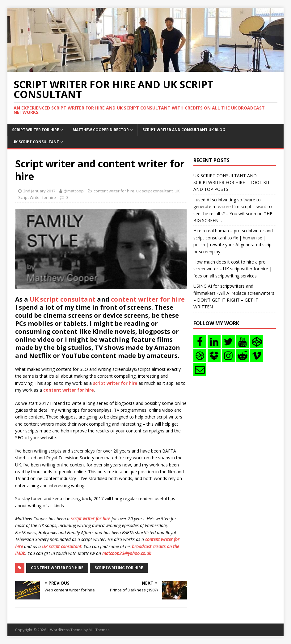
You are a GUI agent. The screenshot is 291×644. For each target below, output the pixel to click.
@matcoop (74, 191)
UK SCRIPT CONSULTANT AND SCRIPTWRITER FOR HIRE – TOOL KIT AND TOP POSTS (232, 182)
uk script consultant (154, 191)
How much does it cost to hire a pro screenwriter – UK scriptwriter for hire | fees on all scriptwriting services (233, 269)
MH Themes (99, 630)
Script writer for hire (36, 130)
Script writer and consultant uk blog (184, 130)
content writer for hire (114, 191)
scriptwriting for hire (119, 568)
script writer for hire (115, 383)
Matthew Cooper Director (101, 130)
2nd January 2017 (39, 191)
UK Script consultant (36, 142)
